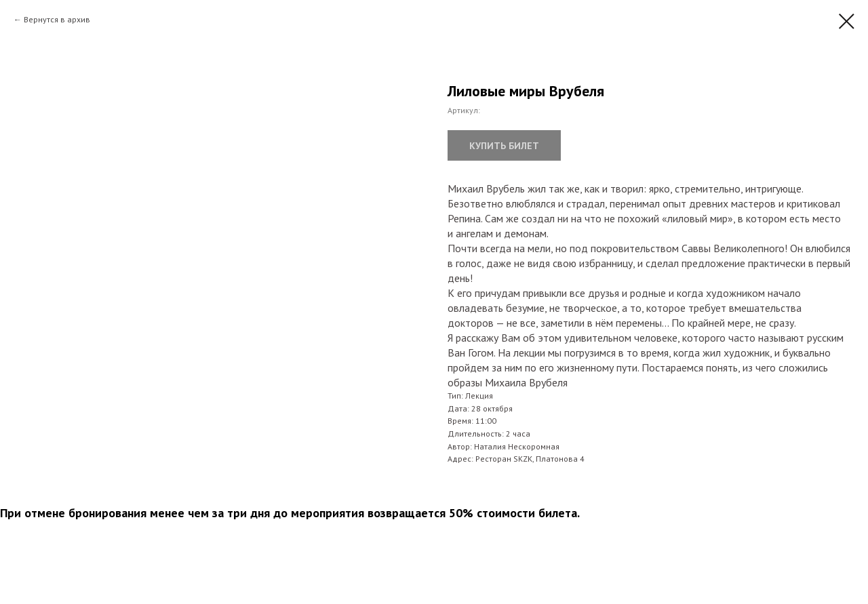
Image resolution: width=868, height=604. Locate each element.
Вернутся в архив (57, 19)
